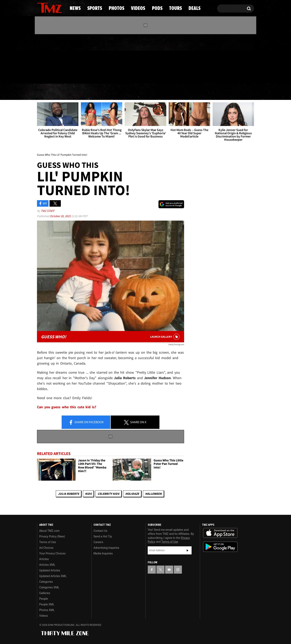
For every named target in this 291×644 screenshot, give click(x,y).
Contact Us (101, 531)
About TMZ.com (49, 531)
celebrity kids (108, 494)
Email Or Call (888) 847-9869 (83, 76)
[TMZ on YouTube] (169, 570)
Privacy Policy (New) (52, 536)
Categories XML (49, 587)
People (44, 599)
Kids (88, 494)
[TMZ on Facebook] (40, 58)
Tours (206, 92)
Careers (98, 542)
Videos (147, 92)
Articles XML (47, 565)
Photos (113, 92)
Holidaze (132, 494)
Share (86, 422)
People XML (47, 604)
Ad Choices (46, 548)
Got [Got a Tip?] (50, 75)
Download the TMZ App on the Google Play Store (220, 547)
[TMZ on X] (46, 58)
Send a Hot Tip (103, 536)
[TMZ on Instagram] (61, 58)
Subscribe (188, 550)
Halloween (153, 494)
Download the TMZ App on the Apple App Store (220, 533)
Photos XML (47, 610)
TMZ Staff (48, 211)
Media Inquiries (103, 553)
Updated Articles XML (53, 576)
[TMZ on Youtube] (53, 58)
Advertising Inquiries (106, 548)
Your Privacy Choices (52, 553)
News (47, 92)
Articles (44, 559)
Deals (237, 92)
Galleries (45, 593)
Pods (177, 92)
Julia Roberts (69, 494)
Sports (78, 92)
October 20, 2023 (61, 216)
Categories (46, 582)
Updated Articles (50, 570)
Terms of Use (48, 542)
